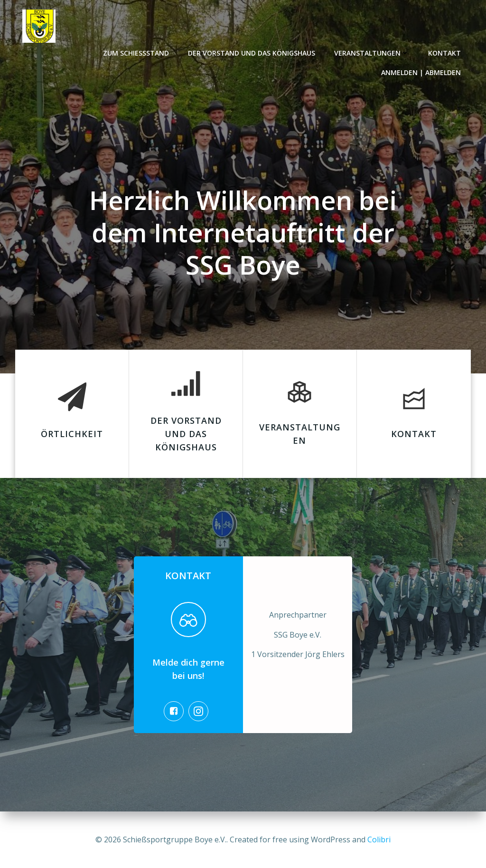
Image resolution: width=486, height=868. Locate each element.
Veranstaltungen (372, 52)
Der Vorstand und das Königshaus (252, 52)
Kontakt (445, 52)
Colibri (379, 839)
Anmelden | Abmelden (421, 72)
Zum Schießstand (136, 52)
